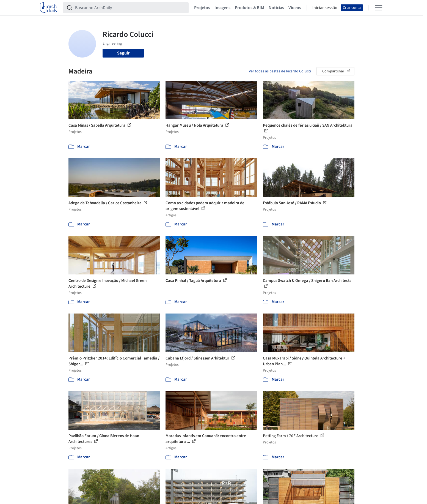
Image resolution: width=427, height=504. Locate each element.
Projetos (202, 8)
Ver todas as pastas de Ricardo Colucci (280, 71)
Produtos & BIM (250, 8)
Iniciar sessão (325, 8)
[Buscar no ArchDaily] (130, 8)
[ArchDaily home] (49, 8)
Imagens (222, 8)
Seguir (123, 53)
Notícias (276, 8)
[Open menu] (379, 8)
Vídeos (295, 8)
